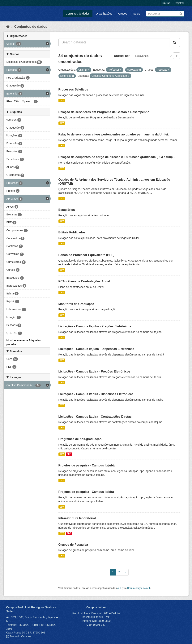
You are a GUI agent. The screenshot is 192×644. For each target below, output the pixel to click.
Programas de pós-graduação (80, 439)
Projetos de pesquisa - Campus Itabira (86, 492)
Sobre (137, 14)
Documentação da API (139, 588)
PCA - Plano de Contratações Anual (84, 281)
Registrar (179, 3)
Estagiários (67, 210)
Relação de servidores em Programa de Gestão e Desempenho (104, 112)
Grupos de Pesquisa (73, 545)
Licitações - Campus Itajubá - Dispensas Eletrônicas (96, 349)
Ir (176, 56)
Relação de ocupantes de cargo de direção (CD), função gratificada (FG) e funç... (117, 157)
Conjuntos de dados (78, 14)
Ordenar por (122, 56)
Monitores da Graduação (76, 304)
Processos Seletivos (73, 89)
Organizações (104, 14)
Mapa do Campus (21, 636)
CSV (62, 101)
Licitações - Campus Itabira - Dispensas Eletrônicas (96, 394)
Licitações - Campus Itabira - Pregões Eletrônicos (94, 371)
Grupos (123, 14)
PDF (69, 454)
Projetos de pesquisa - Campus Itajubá (87, 465)
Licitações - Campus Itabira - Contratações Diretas (95, 417)
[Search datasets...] (114, 42)
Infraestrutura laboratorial (77, 518)
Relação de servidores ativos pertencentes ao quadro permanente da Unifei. (114, 134)
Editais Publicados (72, 232)
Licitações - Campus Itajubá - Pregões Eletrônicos (95, 326)
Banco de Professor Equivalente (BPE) (86, 255)
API (119, 588)
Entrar (166, 3)
